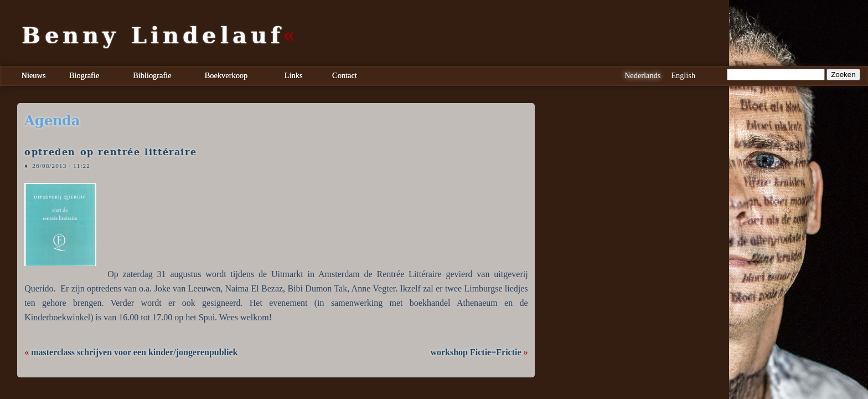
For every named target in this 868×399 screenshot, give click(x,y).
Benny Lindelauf (153, 35)
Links (294, 75)
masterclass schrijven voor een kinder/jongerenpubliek (134, 352)
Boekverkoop (226, 75)
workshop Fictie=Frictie (476, 352)
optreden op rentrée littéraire (110, 152)
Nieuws (34, 75)
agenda (52, 121)
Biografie (84, 75)
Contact (345, 75)
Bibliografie (152, 75)
